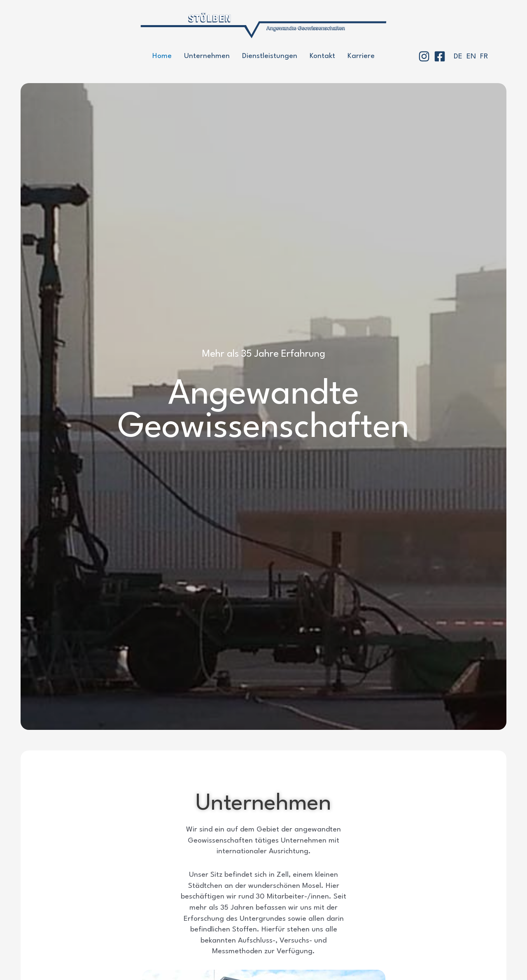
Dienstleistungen (270, 56)
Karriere (361, 56)
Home (162, 56)
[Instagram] (424, 56)
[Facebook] (440, 56)
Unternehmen (207, 56)
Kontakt (322, 56)
